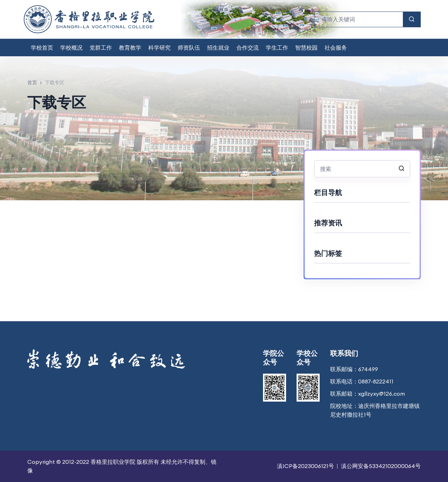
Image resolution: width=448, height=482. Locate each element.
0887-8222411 (376, 381)
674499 (368, 369)
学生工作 (277, 48)
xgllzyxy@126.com (382, 394)
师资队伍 (189, 48)
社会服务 (336, 48)
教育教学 (130, 48)
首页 (32, 82)
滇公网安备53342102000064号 (381, 466)
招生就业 (218, 48)
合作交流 (248, 48)
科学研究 (159, 48)
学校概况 (71, 48)
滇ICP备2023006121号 (305, 466)
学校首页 (42, 48)
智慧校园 (306, 48)
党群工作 (101, 48)
